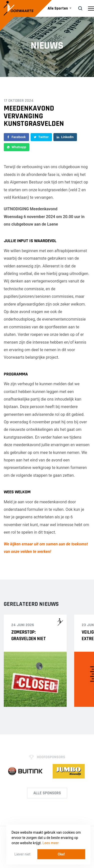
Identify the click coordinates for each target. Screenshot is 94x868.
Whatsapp (17, 147)
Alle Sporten (58, 8)
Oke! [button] (61, 854)
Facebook (16, 137)
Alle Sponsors (47, 793)
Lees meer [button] (51, 843)
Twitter (41, 137)
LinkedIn (65, 137)
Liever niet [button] (23, 854)
